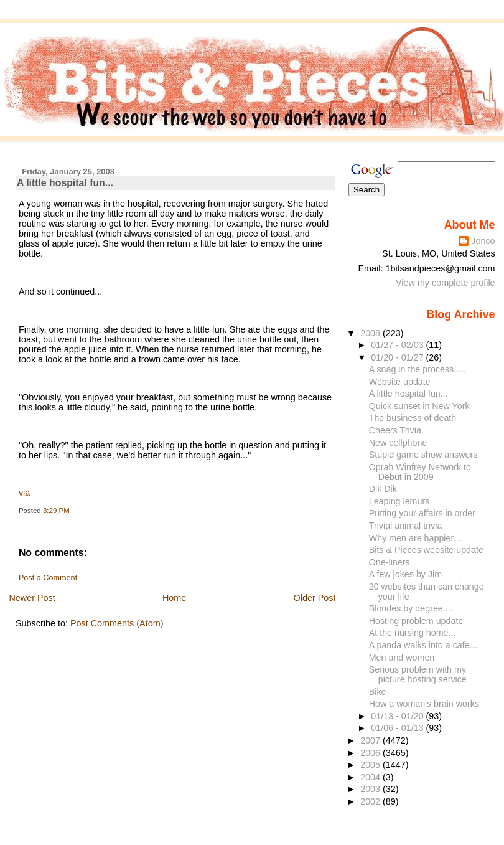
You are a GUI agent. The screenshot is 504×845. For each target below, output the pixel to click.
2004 (371, 777)
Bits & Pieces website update (426, 550)
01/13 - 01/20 (398, 716)
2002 (371, 801)
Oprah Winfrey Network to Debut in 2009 (420, 472)
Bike (378, 692)
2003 (371, 789)
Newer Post (32, 598)
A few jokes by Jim (405, 574)
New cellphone (398, 443)
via (24, 493)
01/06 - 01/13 (398, 728)
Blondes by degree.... (411, 608)
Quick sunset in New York (419, 406)
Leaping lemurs (399, 501)
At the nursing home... (413, 633)
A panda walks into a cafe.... (424, 645)
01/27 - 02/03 (398, 345)
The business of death (413, 418)
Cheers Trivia (395, 430)
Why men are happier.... (416, 538)
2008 (371, 333)
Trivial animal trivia (406, 526)
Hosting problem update (416, 621)
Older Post (315, 598)
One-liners (390, 562)
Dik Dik (383, 489)
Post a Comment (48, 578)
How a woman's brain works (424, 704)
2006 (371, 753)
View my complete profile (446, 283)
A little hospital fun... (65, 183)
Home (174, 598)
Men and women (402, 658)
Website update (400, 382)
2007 (371, 740)
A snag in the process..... (418, 369)
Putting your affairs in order (422, 513)
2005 (371, 765)
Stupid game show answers (423, 455)
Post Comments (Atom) (117, 623)
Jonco (483, 241)
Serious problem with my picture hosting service (418, 674)
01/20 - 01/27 (398, 357)
